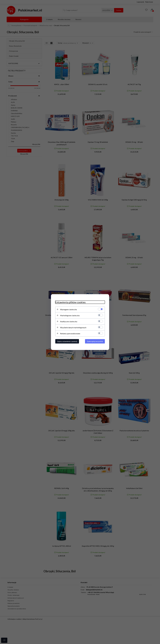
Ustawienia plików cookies (70, 302)
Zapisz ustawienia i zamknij (67, 341)
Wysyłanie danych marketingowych (73, 327)
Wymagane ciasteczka (68, 309)
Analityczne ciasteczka (69, 321)
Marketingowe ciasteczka (70, 315)
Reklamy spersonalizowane (70, 333)
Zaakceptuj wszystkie (95, 341)
